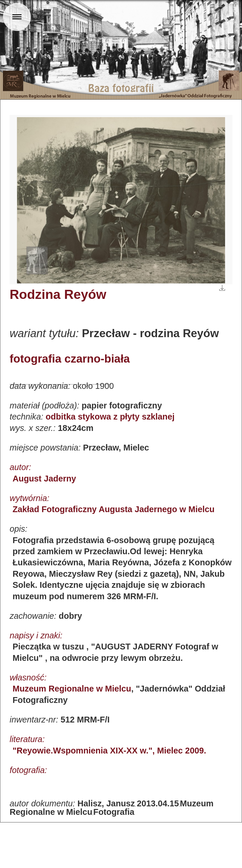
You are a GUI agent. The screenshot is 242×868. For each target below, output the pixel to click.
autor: (20, 467)
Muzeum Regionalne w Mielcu (72, 689)
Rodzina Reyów (58, 294)
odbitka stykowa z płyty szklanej (110, 417)
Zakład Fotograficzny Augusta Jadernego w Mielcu (114, 509)
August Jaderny (44, 479)
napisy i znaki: (36, 635)
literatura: (27, 739)
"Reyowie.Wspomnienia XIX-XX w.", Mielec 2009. (109, 751)
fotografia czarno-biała (70, 359)
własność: (28, 678)
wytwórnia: (29, 498)
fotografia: (28, 770)
